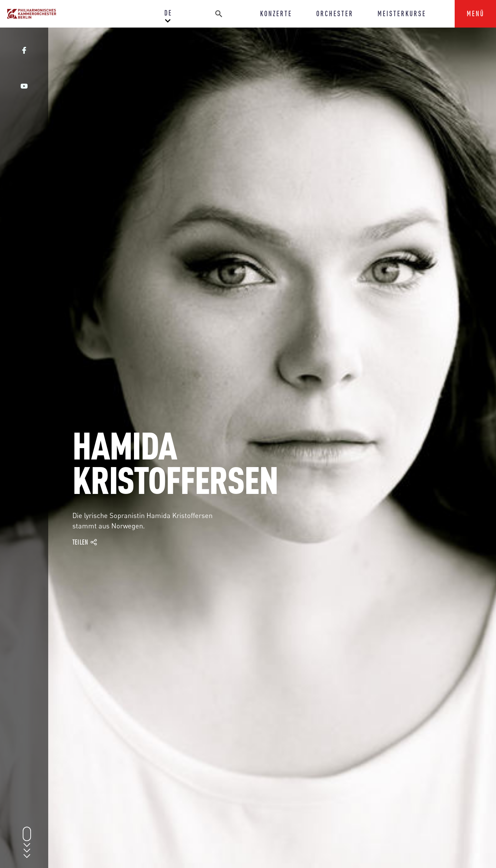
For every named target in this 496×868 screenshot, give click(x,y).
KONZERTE (276, 14)
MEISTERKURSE (402, 14)
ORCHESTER (335, 14)
